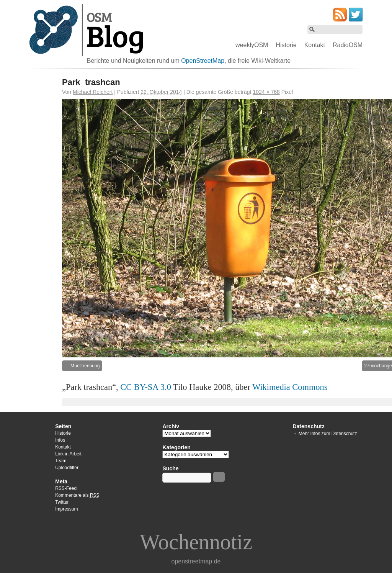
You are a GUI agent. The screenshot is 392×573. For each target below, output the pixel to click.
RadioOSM (348, 45)
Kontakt (315, 45)
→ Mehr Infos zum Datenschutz (325, 434)
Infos (60, 440)
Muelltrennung (85, 366)
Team (61, 461)
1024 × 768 (266, 92)
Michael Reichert (93, 92)
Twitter (62, 502)
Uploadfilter (67, 468)
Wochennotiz (196, 542)
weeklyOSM (252, 45)
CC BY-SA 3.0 (146, 387)
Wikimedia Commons (290, 387)
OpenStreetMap (203, 61)
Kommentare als (77, 495)
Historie (286, 45)
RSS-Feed (66, 488)
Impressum (66, 509)
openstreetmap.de (196, 561)
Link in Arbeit (68, 454)
